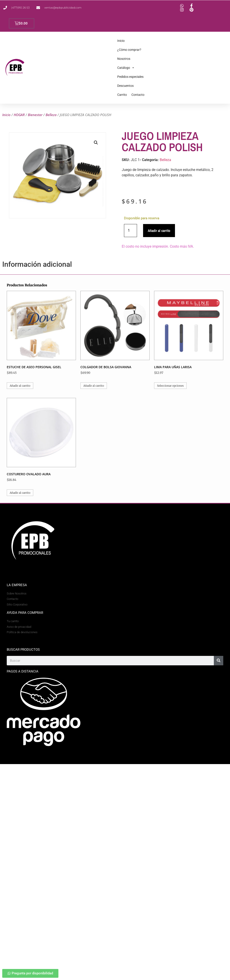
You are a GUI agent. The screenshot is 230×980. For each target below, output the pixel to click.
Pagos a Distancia (23, 671)
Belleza (51, 115)
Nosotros (124, 59)
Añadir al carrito (159, 231)
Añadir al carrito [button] (20, 386)
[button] (96, 143)
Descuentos (125, 86)
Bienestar (35, 115)
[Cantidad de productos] (130, 231)
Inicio (121, 41)
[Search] (219, 661)
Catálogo (126, 68)
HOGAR (19, 115)
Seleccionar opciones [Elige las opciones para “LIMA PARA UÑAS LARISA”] (170, 386)
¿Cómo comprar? (129, 50)
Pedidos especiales (130, 77)
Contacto (138, 95)
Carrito (122, 95)
